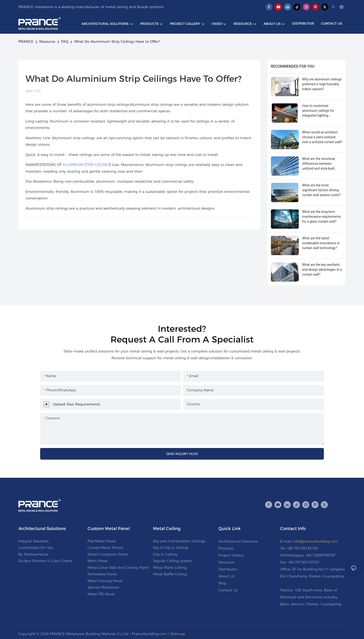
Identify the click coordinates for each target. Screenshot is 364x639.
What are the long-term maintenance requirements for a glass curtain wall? (322, 217)
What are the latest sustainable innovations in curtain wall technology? (321, 243)
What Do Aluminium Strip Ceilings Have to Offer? (117, 41)
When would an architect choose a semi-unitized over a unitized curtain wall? (322, 137)
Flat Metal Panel (102, 541)
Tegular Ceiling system (173, 561)
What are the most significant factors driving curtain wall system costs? (321, 190)
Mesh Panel (98, 561)
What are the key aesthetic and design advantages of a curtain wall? (322, 270)
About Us (227, 576)
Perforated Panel (102, 574)
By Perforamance (33, 554)
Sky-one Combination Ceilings (179, 541)
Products (226, 548)
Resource (47, 41)
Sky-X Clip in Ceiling (171, 548)
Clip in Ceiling (165, 554)
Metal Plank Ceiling (170, 568)
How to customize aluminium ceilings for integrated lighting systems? (318, 111)
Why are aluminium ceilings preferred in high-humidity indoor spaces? (322, 84)
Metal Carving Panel (105, 581)
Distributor (228, 569)
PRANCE (26, 41)
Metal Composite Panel (108, 554)
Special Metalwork (103, 587)
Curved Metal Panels (105, 548)
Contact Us (228, 590)
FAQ (65, 41)
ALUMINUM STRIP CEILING (86, 165)
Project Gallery (231, 555)
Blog (222, 583)
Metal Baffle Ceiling (170, 574)
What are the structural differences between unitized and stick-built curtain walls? (319, 164)
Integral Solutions (34, 541)
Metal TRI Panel (101, 594)
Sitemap (178, 634)
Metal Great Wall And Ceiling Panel (118, 568)
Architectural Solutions (238, 541)
